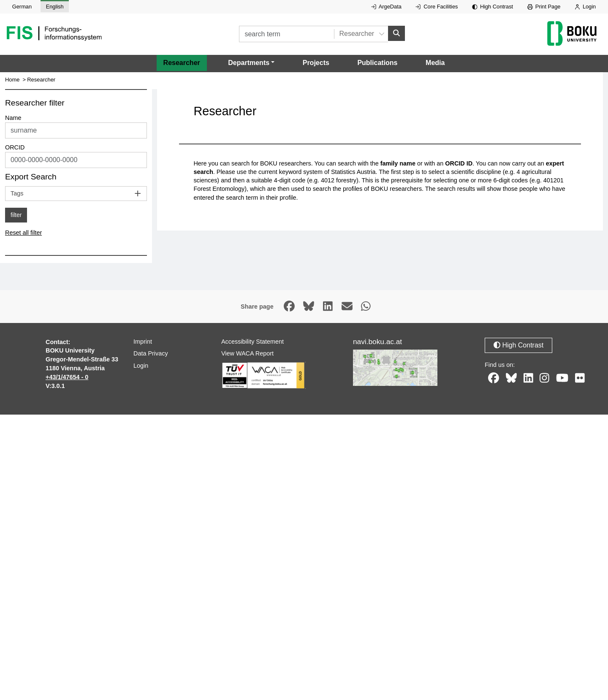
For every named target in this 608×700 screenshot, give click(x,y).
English (55, 7)
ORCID (15, 147)
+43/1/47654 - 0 (67, 377)
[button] (251, 63)
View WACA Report (247, 353)
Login (585, 7)
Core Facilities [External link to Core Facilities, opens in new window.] (437, 7)
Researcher (182, 63)
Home (12, 80)
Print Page (544, 7)
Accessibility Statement (252, 342)
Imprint (143, 342)
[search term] (286, 34)
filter (16, 215)
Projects (316, 63)
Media (435, 63)
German (22, 7)
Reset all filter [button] (23, 233)
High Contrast (493, 7)
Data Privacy (151, 353)
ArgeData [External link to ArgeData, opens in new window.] (386, 7)
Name (13, 118)
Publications (377, 63)
